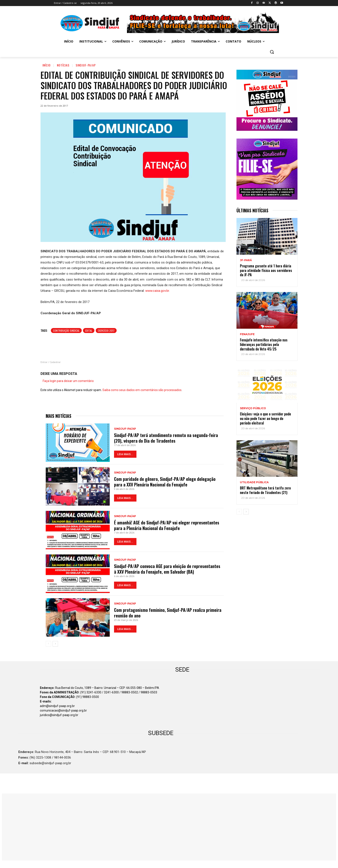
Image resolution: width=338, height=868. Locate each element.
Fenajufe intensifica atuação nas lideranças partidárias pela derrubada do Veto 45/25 (264, 344)
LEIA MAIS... (125, 454)
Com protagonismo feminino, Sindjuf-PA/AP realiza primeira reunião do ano (168, 613)
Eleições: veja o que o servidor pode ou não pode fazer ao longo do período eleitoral (265, 418)
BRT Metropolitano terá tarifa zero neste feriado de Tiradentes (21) (265, 490)
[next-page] (55, 644)
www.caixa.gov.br (157, 291)
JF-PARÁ (246, 260)
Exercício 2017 (106, 331)
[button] (272, 52)
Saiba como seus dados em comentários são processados (142, 390)
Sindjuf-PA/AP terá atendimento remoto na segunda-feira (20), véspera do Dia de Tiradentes (166, 438)
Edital (89, 331)
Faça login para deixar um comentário (68, 381)
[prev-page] (48, 644)
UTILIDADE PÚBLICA (254, 482)
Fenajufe (247, 334)
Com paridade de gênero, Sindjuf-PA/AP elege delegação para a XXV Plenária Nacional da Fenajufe (165, 482)
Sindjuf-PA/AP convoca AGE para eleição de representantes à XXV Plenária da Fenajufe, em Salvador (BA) (167, 569)
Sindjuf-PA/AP (86, 65)
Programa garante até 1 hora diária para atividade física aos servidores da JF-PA (266, 270)
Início (47, 65)
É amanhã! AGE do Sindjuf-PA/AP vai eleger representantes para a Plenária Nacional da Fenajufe (167, 525)
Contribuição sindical (66, 331)
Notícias (63, 65)
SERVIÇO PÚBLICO (253, 408)
